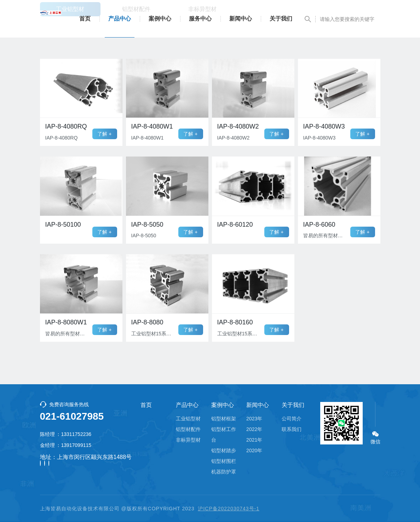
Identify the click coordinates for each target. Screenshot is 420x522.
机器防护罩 (224, 472)
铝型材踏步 (224, 450)
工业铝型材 (188, 419)
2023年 (254, 419)
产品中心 (120, 19)
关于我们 (281, 19)
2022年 (254, 429)
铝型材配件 (188, 429)
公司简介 (292, 419)
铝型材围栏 (224, 461)
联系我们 (292, 429)
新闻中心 (241, 19)
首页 (85, 19)
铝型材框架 (224, 419)
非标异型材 (188, 440)
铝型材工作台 (224, 435)
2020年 (254, 450)
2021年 (254, 440)
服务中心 (200, 19)
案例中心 (160, 19)
